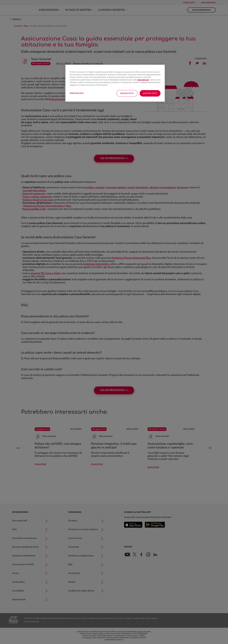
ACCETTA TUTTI (150, 93)
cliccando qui (143, 80)
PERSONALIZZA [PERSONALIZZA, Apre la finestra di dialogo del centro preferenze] (77, 93)
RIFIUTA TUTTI (127, 93)
